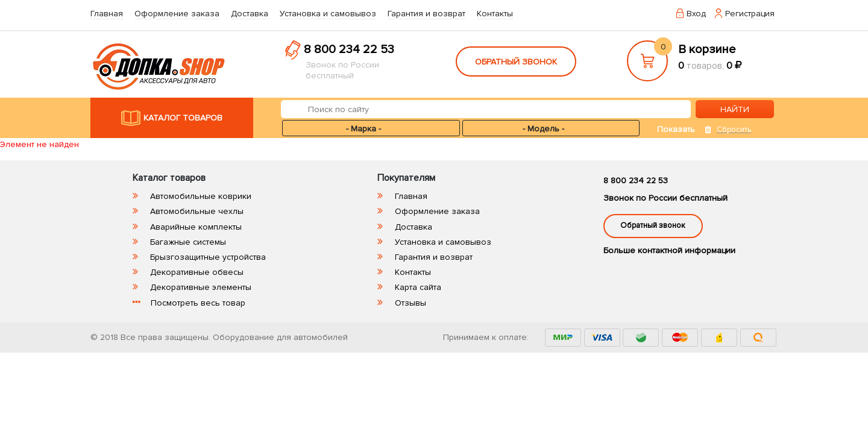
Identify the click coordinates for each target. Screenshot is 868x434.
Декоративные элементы (201, 287)
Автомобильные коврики (201, 196)
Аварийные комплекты (196, 227)
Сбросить (734, 130)
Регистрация (750, 14)
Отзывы (410, 303)
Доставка (250, 14)
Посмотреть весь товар (198, 303)
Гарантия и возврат (426, 14)
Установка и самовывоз (328, 14)
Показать (676, 129)
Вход (696, 14)
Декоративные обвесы (197, 272)
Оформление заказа (177, 14)
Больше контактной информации (669, 250)
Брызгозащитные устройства (208, 257)
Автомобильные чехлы (197, 211)
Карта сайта (418, 287)
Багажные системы (188, 242)
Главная (107, 14)
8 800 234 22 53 (349, 49)
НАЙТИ (735, 109)
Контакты (495, 14)
